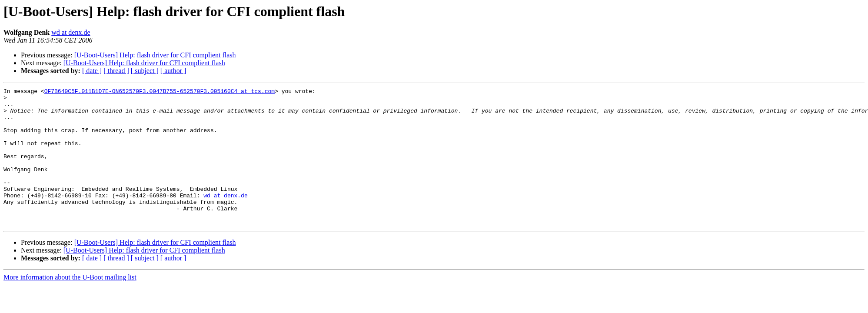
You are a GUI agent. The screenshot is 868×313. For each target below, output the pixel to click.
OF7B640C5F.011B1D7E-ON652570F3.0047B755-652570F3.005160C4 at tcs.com (160, 92)
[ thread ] (116, 71)
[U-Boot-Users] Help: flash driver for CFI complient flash (155, 55)
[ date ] (92, 71)
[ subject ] (145, 71)
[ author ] (173, 71)
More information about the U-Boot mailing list (70, 305)
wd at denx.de (71, 32)
